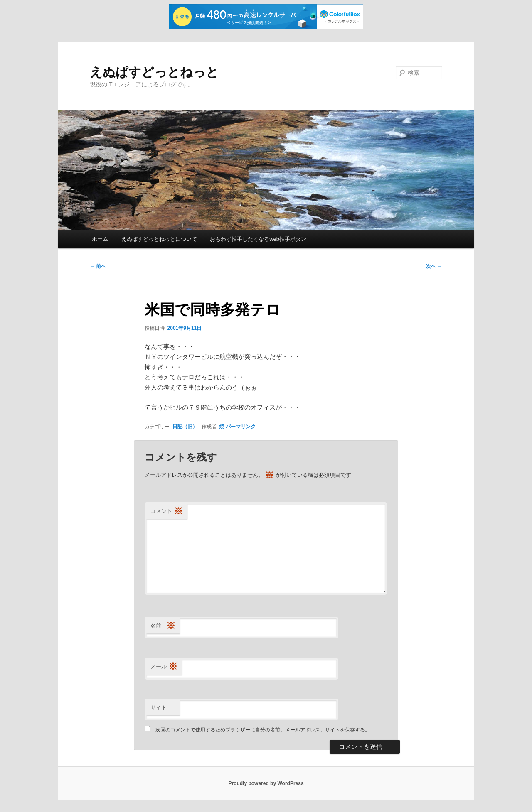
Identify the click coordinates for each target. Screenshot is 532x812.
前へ (98, 266)
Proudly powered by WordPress (266, 783)
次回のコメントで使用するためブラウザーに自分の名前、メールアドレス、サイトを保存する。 (263, 730)
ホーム (100, 239)
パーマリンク (241, 427)
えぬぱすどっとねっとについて (159, 239)
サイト (159, 708)
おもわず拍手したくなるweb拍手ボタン (258, 239)
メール (164, 667)
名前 (163, 626)
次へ (434, 266)
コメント (167, 511)
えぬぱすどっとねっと (154, 72)
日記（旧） (185, 427)
